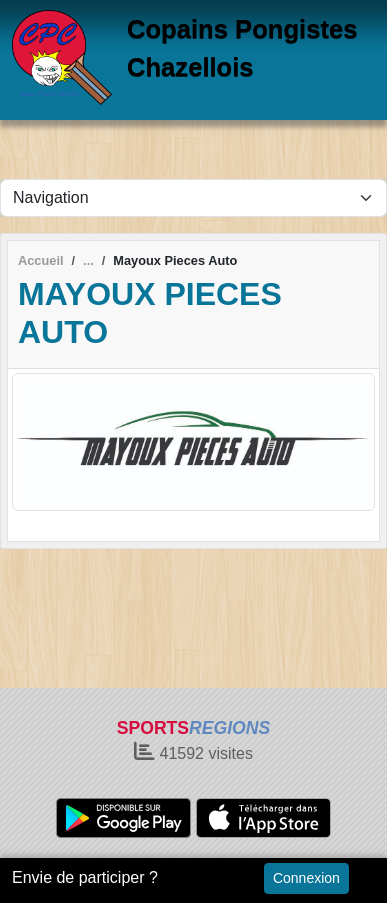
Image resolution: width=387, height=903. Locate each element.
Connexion (306, 878)
